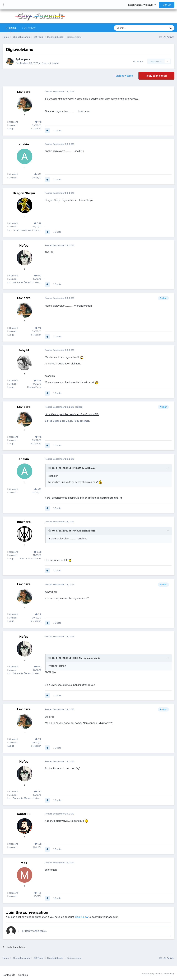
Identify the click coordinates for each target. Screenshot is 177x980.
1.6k (38, 844)
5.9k (38, 223)
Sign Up (167, 5)
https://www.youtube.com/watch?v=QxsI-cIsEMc (72, 414)
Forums (12, 29)
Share (138, 61)
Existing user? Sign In (142, 5)
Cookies (23, 975)
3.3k (38, 552)
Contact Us (9, 975)
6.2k (38, 380)
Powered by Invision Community (158, 973)
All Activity (30, 28)
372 (38, 174)
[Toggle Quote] (50, 468)
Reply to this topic (156, 76)
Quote (58, 130)
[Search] (132, 28)
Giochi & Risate (50, 63)
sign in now (82, 917)
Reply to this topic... (35, 931)
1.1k (38, 122)
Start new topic (124, 76)
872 (38, 276)
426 (38, 893)
